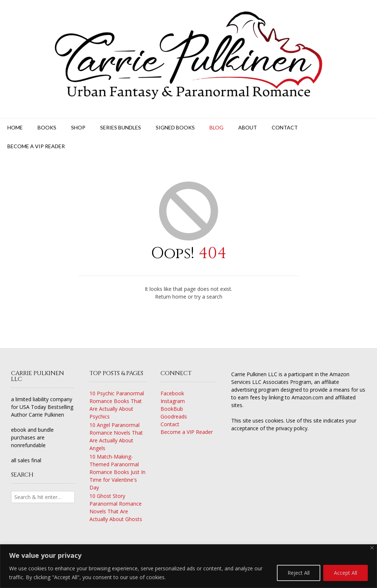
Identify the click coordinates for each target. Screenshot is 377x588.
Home (15, 127)
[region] (188, 566)
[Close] (372, 548)
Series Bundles (121, 127)
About (248, 127)
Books (47, 127)
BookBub (172, 409)
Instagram (173, 401)
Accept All (346, 573)
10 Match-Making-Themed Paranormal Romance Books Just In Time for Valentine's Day (117, 472)
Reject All (299, 573)
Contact (285, 127)
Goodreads (174, 416)
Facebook (172, 393)
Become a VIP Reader (36, 146)
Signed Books (175, 127)
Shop (78, 127)
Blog (216, 127)
